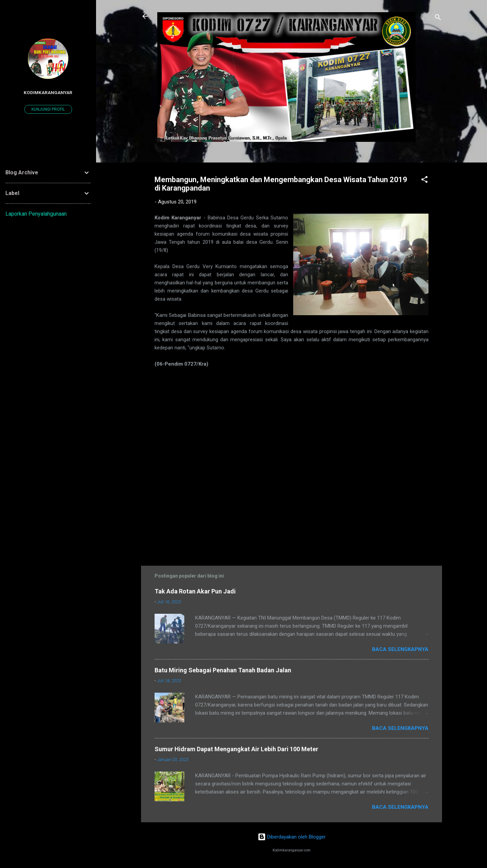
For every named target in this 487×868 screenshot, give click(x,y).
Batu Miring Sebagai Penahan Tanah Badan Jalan (223, 670)
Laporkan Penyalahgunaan (36, 214)
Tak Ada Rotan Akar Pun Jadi (195, 591)
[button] (424, 181)
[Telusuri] (438, 18)
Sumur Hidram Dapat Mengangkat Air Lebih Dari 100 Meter (236, 749)
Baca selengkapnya (400, 649)
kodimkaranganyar (48, 92)
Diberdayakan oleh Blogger (292, 837)
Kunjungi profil (48, 109)
